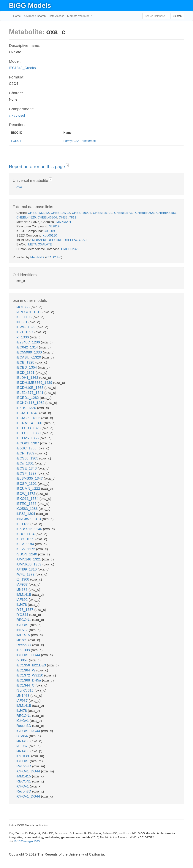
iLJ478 (22, 605)
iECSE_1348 (27, 468)
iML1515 (24, 635)
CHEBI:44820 (26, 217)
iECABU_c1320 (29, 357)
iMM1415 (24, 595)
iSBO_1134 (26, 534)
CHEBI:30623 (145, 213)
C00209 (49, 231)
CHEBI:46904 (47, 217)
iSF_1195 (24, 317)
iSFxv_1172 (26, 549)
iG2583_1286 (27, 509)
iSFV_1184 (26, 544)
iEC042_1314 (28, 347)
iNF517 (23, 630)
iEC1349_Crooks (22, 68)
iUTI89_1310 (27, 569)
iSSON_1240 (27, 554)
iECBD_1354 (27, 367)
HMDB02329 (70, 249)
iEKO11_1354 (28, 499)
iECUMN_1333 (29, 489)
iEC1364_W (26, 670)
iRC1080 (24, 756)
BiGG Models (30, 5)
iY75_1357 (25, 610)
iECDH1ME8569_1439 (35, 383)
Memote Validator (79, 16)
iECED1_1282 (28, 398)
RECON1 (24, 620)
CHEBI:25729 (103, 213)
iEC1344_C (26, 685)
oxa (19, 187)
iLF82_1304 (26, 514)
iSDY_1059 (26, 539)
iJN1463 (23, 696)
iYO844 (23, 615)
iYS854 (23, 660)
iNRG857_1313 (29, 519)
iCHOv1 (23, 625)
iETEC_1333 (27, 504)
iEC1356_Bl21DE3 (32, 665)
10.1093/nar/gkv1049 (27, 841)
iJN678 (22, 590)
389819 (54, 226)
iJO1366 (23, 307)
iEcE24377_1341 (30, 393)
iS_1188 (23, 524)
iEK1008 (24, 650)
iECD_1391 (26, 373)
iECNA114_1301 (30, 423)
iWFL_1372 (26, 574)
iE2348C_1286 (29, 342)
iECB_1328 (26, 362)
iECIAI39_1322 (29, 418)
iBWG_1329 (26, 327)
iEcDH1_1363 (28, 378)
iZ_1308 (23, 579)
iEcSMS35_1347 (30, 478)
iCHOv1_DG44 (29, 655)
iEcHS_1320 (27, 408)
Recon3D (24, 645)
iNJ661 (22, 322)
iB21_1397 (25, 332)
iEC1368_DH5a (29, 680)
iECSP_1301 (27, 484)
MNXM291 (64, 222)
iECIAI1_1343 (28, 413)
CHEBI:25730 (124, 213)
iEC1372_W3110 (30, 675)
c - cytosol (17, 115)
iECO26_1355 (28, 438)
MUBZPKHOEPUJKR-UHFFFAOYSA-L (60, 240)
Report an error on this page (38, 167)
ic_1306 (23, 337)
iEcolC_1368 (27, 448)
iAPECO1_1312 (29, 312)
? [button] (67, 166)
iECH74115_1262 (31, 403)
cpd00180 (50, 236)
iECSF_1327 (27, 473)
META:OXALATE (40, 244)
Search (178, 16)
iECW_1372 (26, 494)
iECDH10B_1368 (30, 388)
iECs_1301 (26, 463)
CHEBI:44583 (166, 213)
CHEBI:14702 (60, 213)
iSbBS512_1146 (30, 529)
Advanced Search (35, 16)
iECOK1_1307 (28, 443)
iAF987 (22, 584)
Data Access (56, 16)
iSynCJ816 (25, 690)
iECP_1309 (26, 453)
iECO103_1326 (29, 428)
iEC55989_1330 (30, 352)
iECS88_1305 (28, 458)
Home (17, 16)
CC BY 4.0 (54, 257)
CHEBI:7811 (68, 217)
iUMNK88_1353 (29, 564)
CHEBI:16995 (82, 213)
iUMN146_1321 (29, 559)
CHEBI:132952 (38, 213)
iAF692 (22, 600)
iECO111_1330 (29, 433)
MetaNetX (37, 257)
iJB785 (22, 640)
